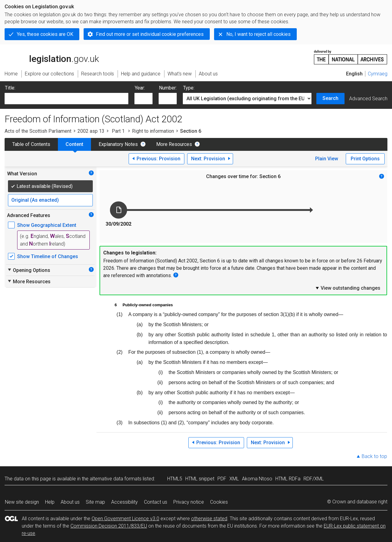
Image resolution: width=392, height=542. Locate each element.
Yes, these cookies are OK (45, 34)
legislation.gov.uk (52, 57)
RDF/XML (314, 479)
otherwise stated (209, 519)
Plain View (327, 159)
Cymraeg (378, 74)
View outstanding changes (348, 288)
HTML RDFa (288, 479)
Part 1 (118, 131)
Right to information (153, 131)
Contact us (156, 502)
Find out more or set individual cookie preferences (150, 34)
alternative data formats (116, 479)
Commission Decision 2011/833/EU (109, 526)
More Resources (174, 144)
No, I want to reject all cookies (258, 34)
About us (70, 502)
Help (50, 502)
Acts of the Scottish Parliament (38, 131)
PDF (222, 479)
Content (74, 144)
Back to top (374, 456)
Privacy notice (189, 502)
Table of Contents (31, 144)
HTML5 (175, 479)
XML (234, 479)
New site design (22, 502)
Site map (95, 502)
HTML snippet (200, 479)
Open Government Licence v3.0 (125, 519)
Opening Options (29, 270)
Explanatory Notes (118, 144)
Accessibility (124, 502)
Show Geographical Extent (47, 225)
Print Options (365, 159)
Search (330, 98)
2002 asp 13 (91, 131)
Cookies (219, 502)
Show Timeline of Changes (48, 256)
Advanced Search (368, 99)
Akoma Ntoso (257, 479)
